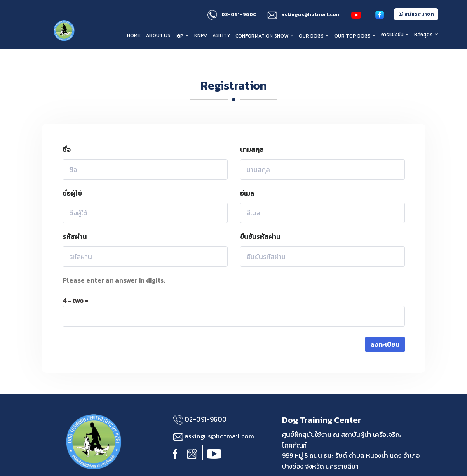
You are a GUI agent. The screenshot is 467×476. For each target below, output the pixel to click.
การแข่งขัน (392, 35)
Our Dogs (311, 36)
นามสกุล (252, 133)
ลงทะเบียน (385, 328)
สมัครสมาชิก (416, 14)
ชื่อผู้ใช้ (72, 177)
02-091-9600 (232, 14)
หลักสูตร (424, 35)
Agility (221, 35)
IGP (180, 36)
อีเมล (247, 177)
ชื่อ (67, 133)
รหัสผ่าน (75, 220)
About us (158, 35)
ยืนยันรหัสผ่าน (260, 220)
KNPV (201, 35)
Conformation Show (262, 36)
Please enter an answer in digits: (114, 264)
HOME (134, 35)
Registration (234, 69)
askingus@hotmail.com (304, 14)
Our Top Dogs (352, 36)
